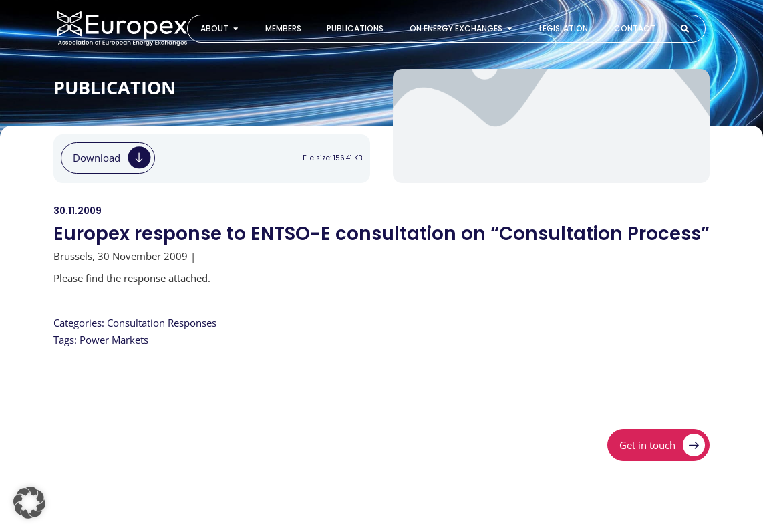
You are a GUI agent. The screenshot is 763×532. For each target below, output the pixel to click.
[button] (29, 503)
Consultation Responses (162, 323)
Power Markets (114, 340)
